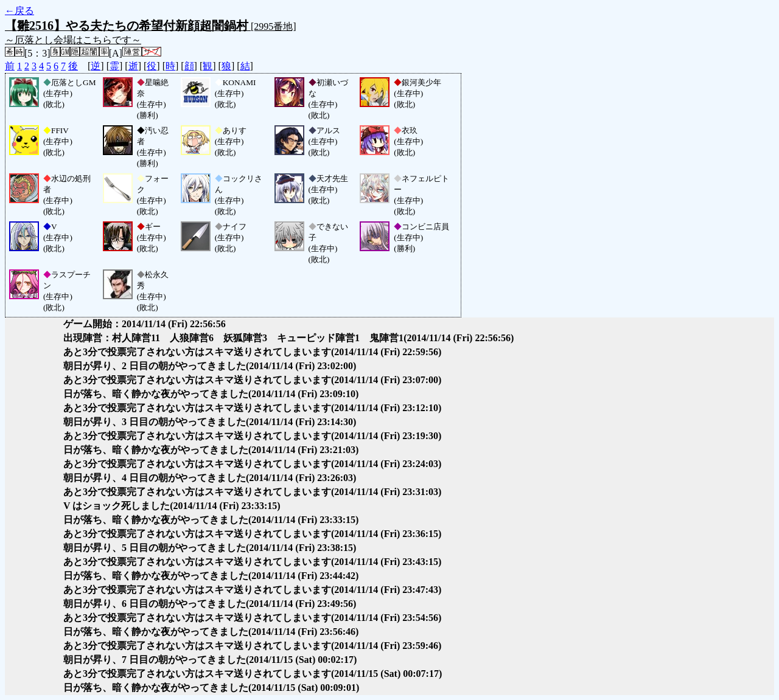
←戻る (19, 11)
